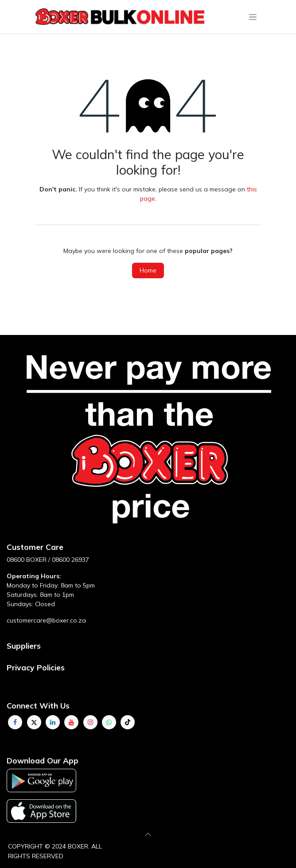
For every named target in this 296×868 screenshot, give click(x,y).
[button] (148, 834)
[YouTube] (71, 722)
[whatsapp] (109, 722)
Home (148, 270)
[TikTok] (128, 722)
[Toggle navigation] (253, 17)
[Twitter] (34, 722)
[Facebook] (15, 722)
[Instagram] (90, 722)
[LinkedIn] (53, 722)
